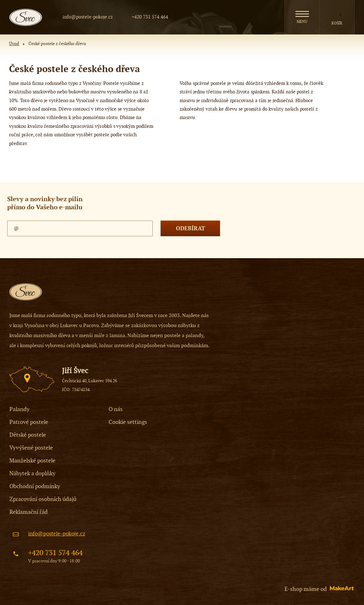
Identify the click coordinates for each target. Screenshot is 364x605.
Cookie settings (128, 422)
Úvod (14, 44)
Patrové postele (29, 422)
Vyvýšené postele (31, 448)
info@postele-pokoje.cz (88, 17)
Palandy (19, 409)
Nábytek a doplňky (32, 474)
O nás (116, 409)
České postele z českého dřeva (57, 44)
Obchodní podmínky (35, 486)
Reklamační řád (28, 512)
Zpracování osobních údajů (43, 499)
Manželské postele (32, 461)
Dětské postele (28, 435)
